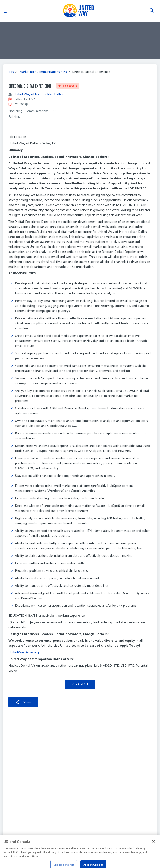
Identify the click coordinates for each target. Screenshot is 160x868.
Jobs (11, 72)
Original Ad (80, 684)
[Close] (153, 848)
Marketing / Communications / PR (43, 72)
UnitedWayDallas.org (24, 652)
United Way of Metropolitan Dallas (38, 94)
